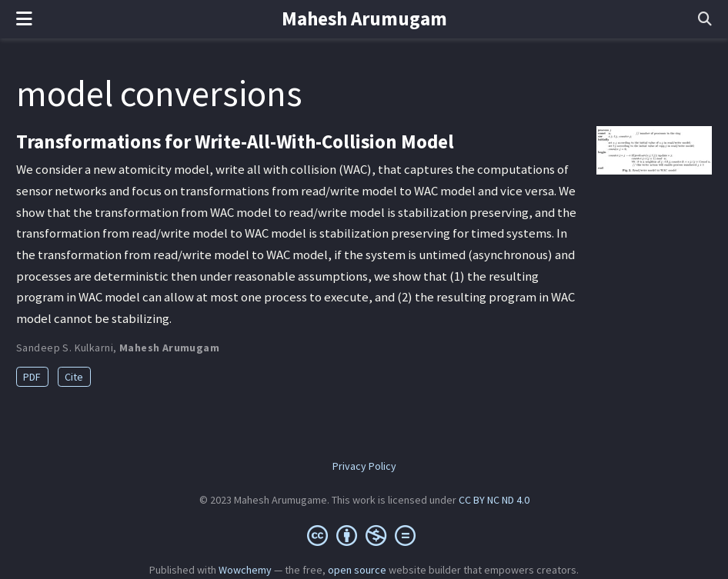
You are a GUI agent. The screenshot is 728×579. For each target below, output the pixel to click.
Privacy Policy (364, 466)
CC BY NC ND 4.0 (494, 500)
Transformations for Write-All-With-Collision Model (235, 141)
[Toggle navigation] (24, 19)
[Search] (705, 20)
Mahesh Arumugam (364, 18)
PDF (32, 377)
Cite (74, 377)
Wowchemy (245, 570)
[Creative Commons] (364, 535)
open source (357, 570)
